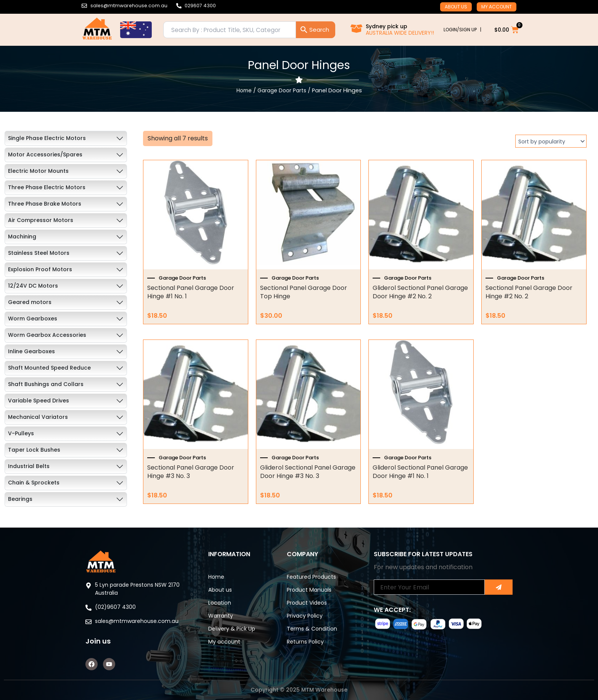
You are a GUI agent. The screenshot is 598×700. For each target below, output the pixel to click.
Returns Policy (305, 642)
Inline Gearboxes (31, 351)
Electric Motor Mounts (38, 171)
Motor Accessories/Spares (45, 154)
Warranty (221, 616)
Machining (22, 237)
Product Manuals (309, 590)
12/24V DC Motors (33, 286)
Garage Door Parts (282, 90)
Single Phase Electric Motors (47, 138)
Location (220, 603)
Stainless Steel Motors (39, 253)
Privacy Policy (305, 616)
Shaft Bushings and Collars (46, 384)
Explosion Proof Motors (40, 269)
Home (242, 90)
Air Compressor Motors (41, 220)
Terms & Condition (312, 629)
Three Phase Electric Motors (47, 187)
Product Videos (307, 603)
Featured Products (311, 577)
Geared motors (30, 302)
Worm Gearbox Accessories (47, 335)
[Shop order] (551, 141)
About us (456, 7)
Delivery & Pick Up (232, 629)
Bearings (20, 499)
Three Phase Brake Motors (45, 204)
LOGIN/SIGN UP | (462, 30)
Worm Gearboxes (33, 319)
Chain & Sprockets (34, 483)
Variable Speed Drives (39, 401)
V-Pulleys (21, 433)
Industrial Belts (29, 466)
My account (497, 7)
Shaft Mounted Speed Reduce (49, 368)
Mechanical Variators (38, 417)
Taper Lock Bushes (34, 450)
